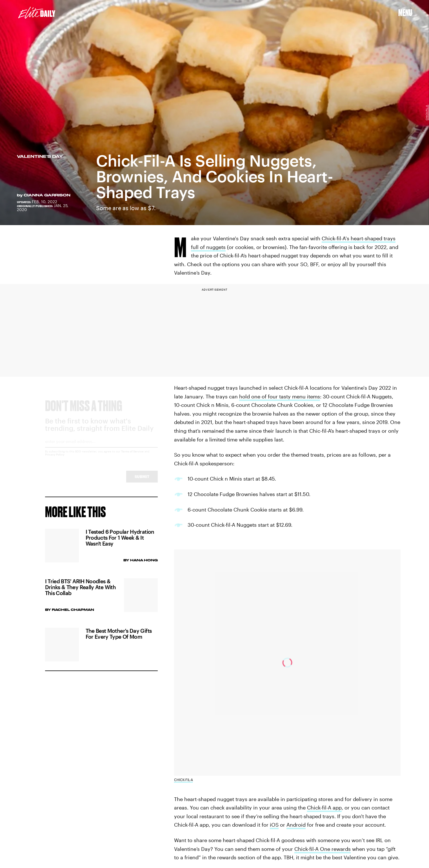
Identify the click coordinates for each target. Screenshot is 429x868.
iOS (274, 825)
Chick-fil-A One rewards (323, 849)
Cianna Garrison (47, 195)
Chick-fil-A (427, 113)
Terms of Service (132, 456)
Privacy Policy (55, 459)
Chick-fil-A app (324, 808)
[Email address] (101, 448)
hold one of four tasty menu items (280, 396)
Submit (142, 482)
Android (296, 825)
